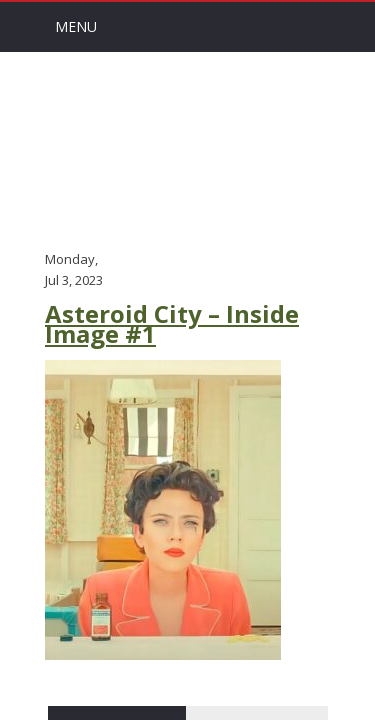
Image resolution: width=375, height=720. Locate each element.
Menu (76, 26)
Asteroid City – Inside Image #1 (172, 324)
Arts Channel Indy (188, 149)
